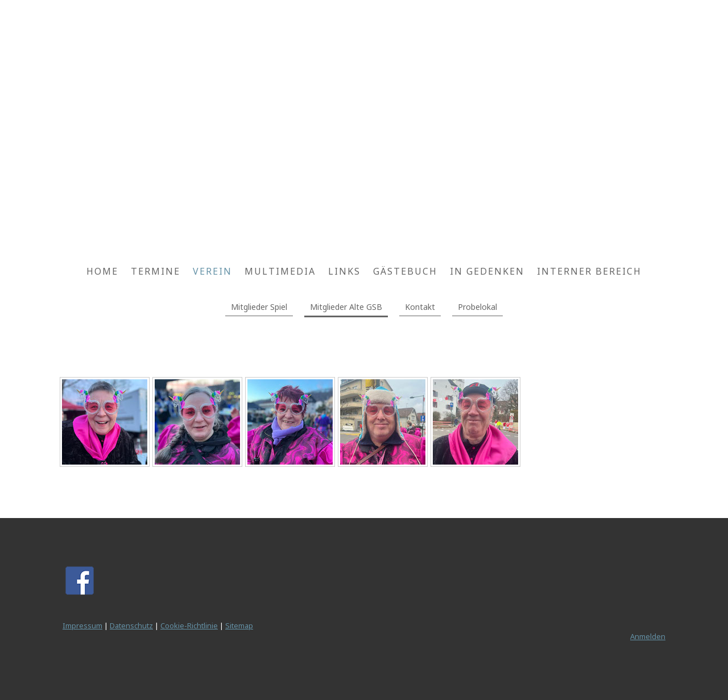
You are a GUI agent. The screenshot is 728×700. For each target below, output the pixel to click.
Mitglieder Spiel (259, 307)
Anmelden (648, 636)
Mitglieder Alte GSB (346, 307)
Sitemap (239, 626)
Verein (212, 271)
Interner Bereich (589, 271)
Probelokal (477, 307)
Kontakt (420, 307)
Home (102, 271)
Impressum (82, 626)
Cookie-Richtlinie (189, 626)
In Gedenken (487, 271)
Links (344, 271)
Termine (156, 271)
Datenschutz (131, 626)
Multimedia (280, 271)
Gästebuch (405, 271)
